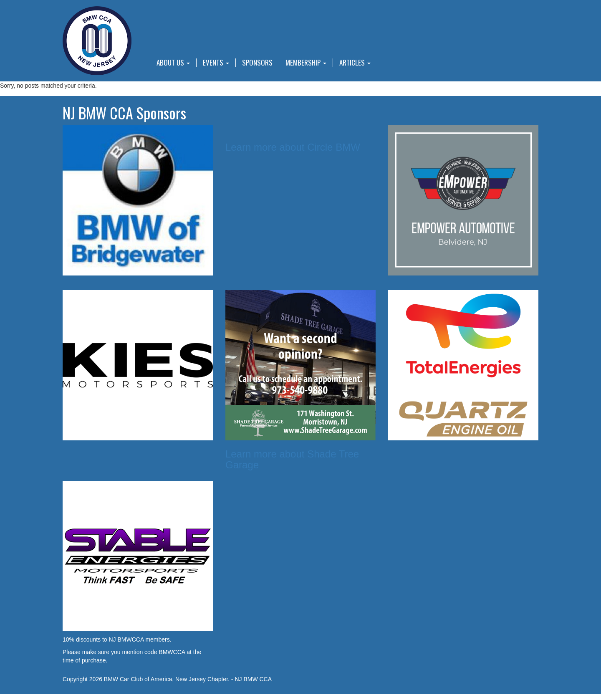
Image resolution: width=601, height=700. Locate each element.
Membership (306, 63)
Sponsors (257, 63)
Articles (355, 63)
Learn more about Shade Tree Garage (292, 459)
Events (216, 63)
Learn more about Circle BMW (293, 147)
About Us (173, 63)
